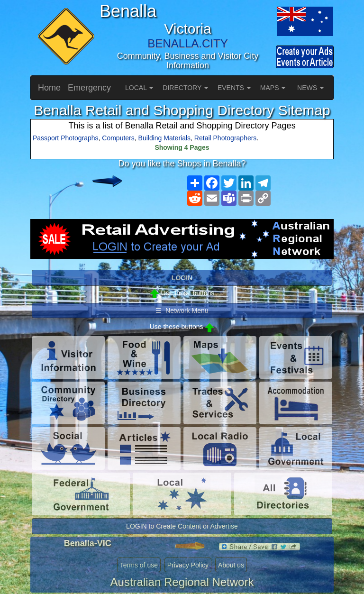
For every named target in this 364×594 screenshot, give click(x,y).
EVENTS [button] (234, 88)
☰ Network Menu (182, 311)
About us (231, 565)
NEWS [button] (310, 88)
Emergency (89, 88)
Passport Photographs (66, 138)
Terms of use (139, 565)
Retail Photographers (226, 138)
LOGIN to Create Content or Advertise (182, 526)
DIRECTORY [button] (185, 88)
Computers (118, 138)
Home (49, 88)
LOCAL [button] (139, 88)
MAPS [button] (273, 88)
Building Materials (165, 138)
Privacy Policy (188, 565)
